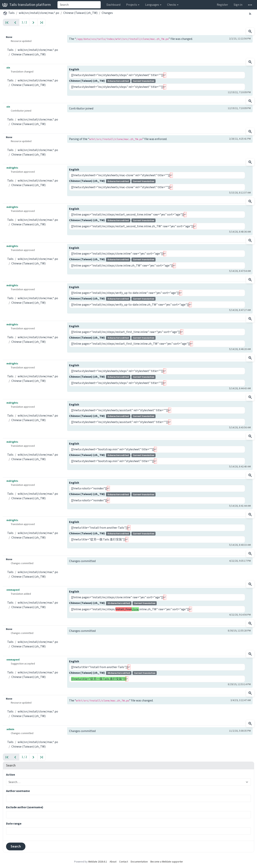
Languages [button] (152, 5)
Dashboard (113, 5)
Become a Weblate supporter (167, 862)
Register (222, 5)
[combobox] (79, 5)
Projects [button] (132, 5)
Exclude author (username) (25, 807)
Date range (14, 824)
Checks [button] (172, 5)
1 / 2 (24, 22)
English (74, 69)
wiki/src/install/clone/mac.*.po (39, 13)
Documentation (139, 862)
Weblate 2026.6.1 (98, 862)
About (113, 862)
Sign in (238, 5)
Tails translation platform (27, 5)
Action (11, 775)
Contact (124, 862)
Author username (18, 791)
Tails (11, 13)
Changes (107, 13)
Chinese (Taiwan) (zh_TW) (80, 13)
